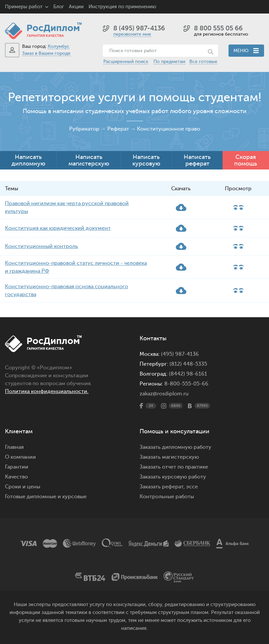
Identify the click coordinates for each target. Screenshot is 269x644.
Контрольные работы (167, 497)
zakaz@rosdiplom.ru (164, 394)
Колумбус (59, 46)
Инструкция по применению (122, 7)
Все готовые (203, 61)
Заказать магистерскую (169, 457)
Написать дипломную (28, 160)
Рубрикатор (84, 129)
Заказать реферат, (162, 487)
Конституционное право (169, 129)
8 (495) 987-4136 (139, 28)
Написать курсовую (146, 160)
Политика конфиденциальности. (47, 391)
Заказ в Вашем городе (46, 53)
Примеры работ (24, 7)
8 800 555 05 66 (218, 28)
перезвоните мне (132, 34)
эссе (192, 487)
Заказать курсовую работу (173, 477)
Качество (16, 477)
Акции (76, 7)
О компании (20, 457)
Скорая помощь (246, 160)
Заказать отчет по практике (174, 467)
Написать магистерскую (89, 160)
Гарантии (17, 467)
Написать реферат (197, 160)
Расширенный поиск (126, 61)
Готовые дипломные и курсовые (46, 497)
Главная (14, 447)
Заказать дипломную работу (175, 447)
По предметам (169, 61)
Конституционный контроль (41, 246)
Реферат (118, 129)
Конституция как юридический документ (58, 228)
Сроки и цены (23, 487)
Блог (59, 7)
